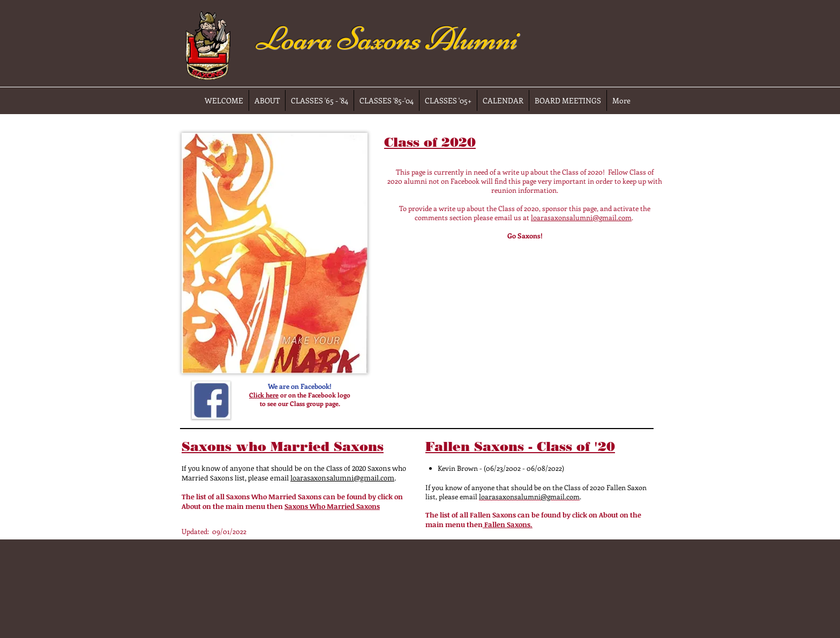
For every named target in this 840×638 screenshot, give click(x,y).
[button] (275, 253)
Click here (264, 395)
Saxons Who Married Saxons (332, 506)
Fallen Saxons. (508, 524)
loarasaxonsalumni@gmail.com (581, 217)
